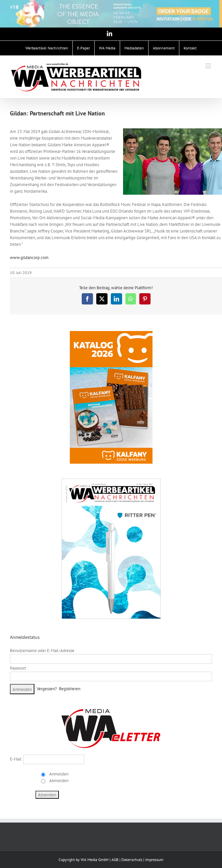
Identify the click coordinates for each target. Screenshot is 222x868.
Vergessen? (47, 688)
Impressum (154, 860)
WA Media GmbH (95, 860)
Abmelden (58, 781)
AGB (115, 860)
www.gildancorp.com (29, 258)
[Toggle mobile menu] (209, 66)
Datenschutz (132, 860)
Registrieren (70, 688)
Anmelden (58, 774)
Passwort (18, 668)
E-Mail (16, 759)
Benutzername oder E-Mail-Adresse (42, 651)
